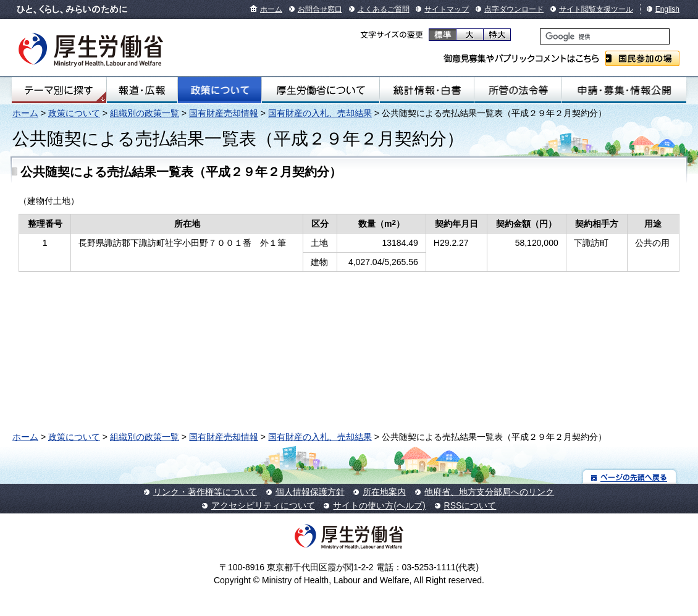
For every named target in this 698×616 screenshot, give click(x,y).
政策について (220, 90)
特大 (497, 35)
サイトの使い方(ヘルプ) (379, 505)
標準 (443, 35)
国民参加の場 (642, 58)
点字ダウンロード (514, 9)
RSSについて (470, 505)
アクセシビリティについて (263, 505)
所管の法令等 (518, 90)
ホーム (271, 9)
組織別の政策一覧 (145, 113)
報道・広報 (142, 90)
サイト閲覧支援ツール (596, 9)
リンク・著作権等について (205, 492)
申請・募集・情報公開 (624, 90)
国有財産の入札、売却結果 (320, 113)
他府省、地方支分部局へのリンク (489, 492)
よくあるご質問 (384, 9)
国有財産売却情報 (224, 113)
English (667, 9)
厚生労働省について (321, 90)
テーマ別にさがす (59, 90)
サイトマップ (447, 9)
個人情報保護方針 (310, 492)
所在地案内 (384, 492)
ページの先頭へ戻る (630, 477)
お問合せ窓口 (320, 9)
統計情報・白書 (427, 90)
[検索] (605, 36)
